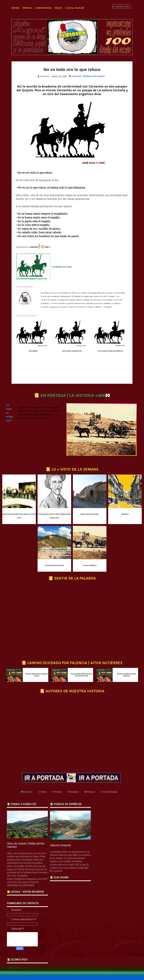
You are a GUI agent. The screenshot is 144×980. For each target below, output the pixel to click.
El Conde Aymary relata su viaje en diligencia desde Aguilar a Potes (54, 516)
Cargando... (14, 968)
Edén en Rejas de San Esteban (90, 514)
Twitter (42, 792)
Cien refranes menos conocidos (54, 565)
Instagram (73, 792)
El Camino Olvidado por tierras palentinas (126, 675)
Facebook (27, 792)
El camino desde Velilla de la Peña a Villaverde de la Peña (81, 675)
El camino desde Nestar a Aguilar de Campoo (37, 675)
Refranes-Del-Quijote (94, 76)
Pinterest (90, 792)
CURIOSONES (43, 8)
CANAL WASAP (75, 8)
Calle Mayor (125, 514)
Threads (57, 792)
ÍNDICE (27, 8)
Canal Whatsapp (109, 792)
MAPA (59, 8)
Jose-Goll (77, 76)
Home (16, 8)
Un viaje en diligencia (90, 565)
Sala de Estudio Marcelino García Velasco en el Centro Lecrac (19, 516)
